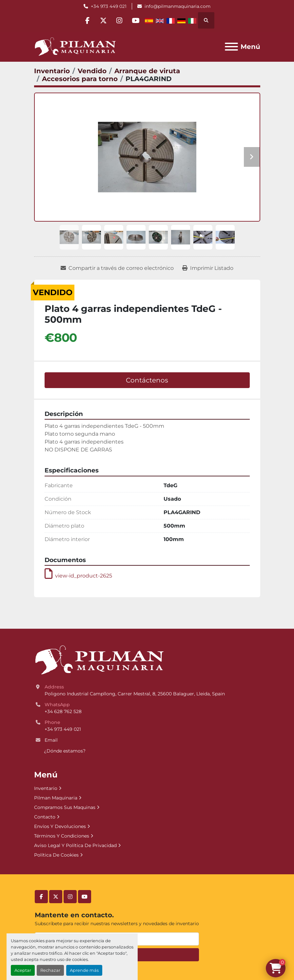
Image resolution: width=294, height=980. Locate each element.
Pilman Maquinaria (56, 798)
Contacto (45, 817)
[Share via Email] (117, 268)
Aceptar (23, 970)
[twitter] (103, 20)
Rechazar (50, 970)
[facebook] (87, 20)
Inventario (46, 788)
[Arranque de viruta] (147, 71)
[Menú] (231, 47)
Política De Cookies (56, 855)
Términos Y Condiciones (62, 836)
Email (51, 740)
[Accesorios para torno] (80, 79)
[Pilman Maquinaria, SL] (99, 660)
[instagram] (120, 20)
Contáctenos (147, 380)
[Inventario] (52, 71)
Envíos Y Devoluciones (60, 826)
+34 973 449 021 (109, 6)
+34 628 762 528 (63, 711)
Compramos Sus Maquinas (65, 807)
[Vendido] (92, 71)
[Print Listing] (208, 268)
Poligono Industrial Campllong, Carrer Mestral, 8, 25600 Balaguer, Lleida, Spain (135, 694)
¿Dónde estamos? (65, 751)
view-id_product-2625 (78, 576)
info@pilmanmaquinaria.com (177, 6)
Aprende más (84, 970)
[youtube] (137, 20)
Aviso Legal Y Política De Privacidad (75, 845)
